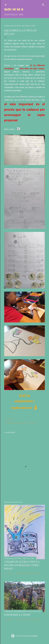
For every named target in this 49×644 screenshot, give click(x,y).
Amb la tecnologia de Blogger (24, 636)
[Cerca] (43, 4)
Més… (22, 15)
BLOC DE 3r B (14, 10)
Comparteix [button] (9, 419)
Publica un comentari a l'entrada (28, 573)
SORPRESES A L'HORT (18, 615)
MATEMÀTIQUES (29, 423)
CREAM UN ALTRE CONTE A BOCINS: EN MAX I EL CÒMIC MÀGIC (22, 565)
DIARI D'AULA (11, 15)
